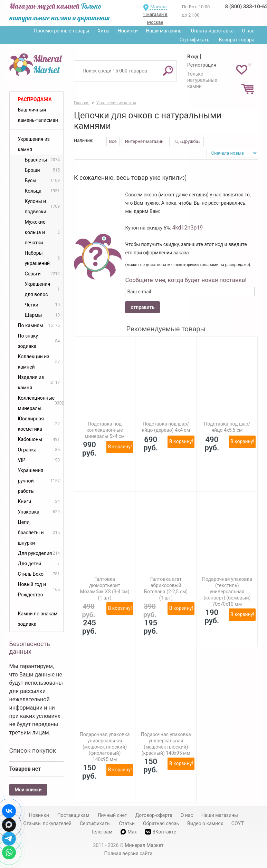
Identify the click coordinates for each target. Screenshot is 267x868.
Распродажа (35, 99)
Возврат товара (237, 40)
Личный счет (112, 815)
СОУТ (238, 823)
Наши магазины (164, 31)
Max (129, 832)
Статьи (127, 823)
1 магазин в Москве (155, 18)
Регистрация (202, 65)
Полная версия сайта (128, 854)
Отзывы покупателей (47, 823)
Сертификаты (195, 40)
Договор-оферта (154, 815)
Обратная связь (161, 823)
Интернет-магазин (144, 141)
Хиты (103, 31)
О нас (248, 31)
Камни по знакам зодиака (38, 619)
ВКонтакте (161, 832)
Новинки (128, 31)
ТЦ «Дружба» (187, 141)
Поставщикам (73, 815)
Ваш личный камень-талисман (38, 115)
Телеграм (102, 832)
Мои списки (28, 790)
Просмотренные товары (61, 31)
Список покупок (33, 750)
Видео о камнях (205, 823)
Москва (158, 7)
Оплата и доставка (212, 31)
